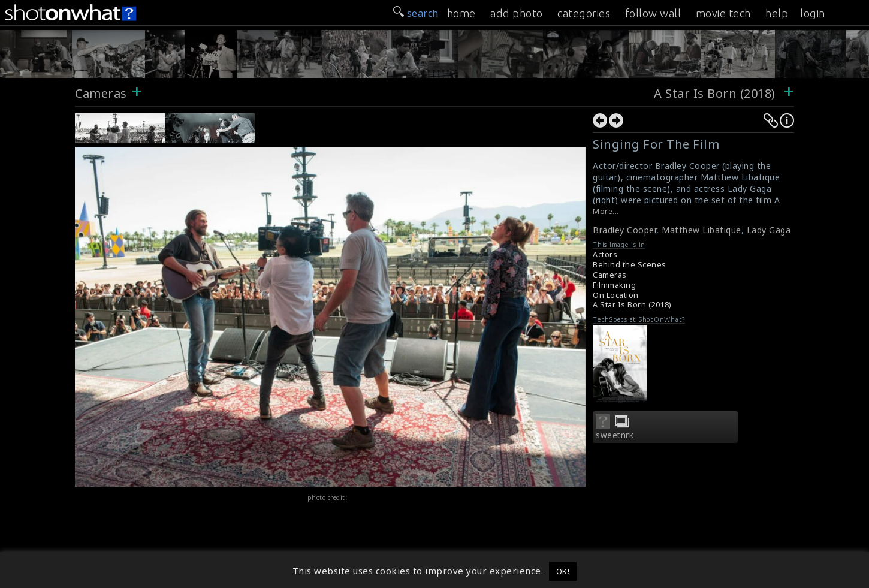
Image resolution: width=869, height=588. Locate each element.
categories (584, 13)
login (813, 13)
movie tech (723, 13)
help (777, 13)
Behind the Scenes (630, 265)
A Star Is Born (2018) (716, 93)
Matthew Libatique (701, 230)
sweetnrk (615, 435)
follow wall (653, 13)
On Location (616, 295)
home (461, 13)
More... (606, 211)
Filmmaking (614, 285)
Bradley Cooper (624, 230)
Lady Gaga (769, 230)
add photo (517, 13)
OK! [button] (563, 571)
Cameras (101, 93)
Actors (605, 254)
